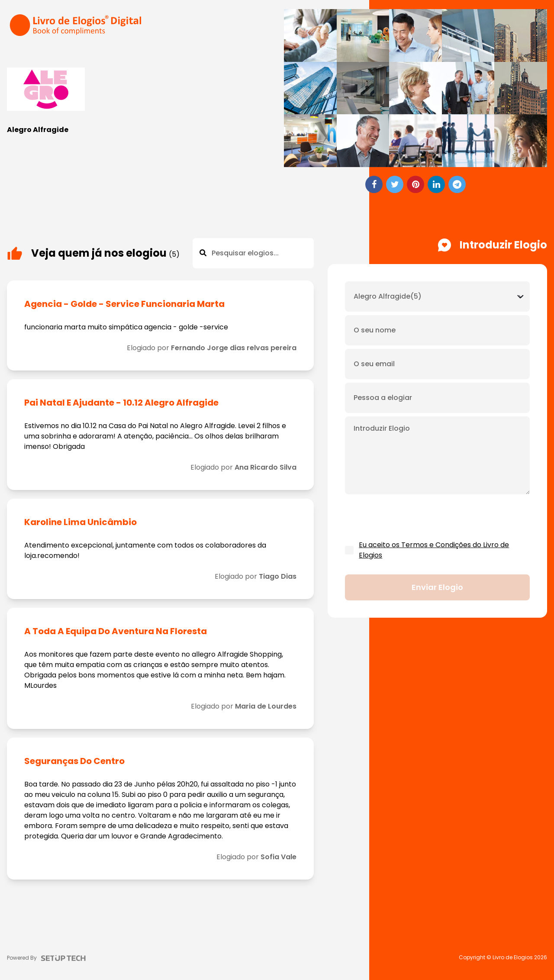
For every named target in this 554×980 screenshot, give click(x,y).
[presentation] (411, 518)
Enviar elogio (437, 587)
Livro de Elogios (513, 957)
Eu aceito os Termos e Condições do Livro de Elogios (434, 550)
